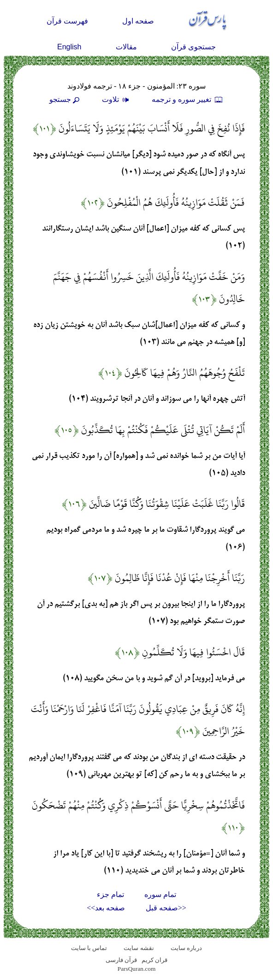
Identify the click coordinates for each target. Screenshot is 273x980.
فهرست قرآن (67, 21)
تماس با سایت (89, 948)
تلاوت (117, 99)
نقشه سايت (139, 948)
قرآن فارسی (121, 960)
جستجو (65, 99)
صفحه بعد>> (106, 908)
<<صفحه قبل (166, 908)
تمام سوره (160, 894)
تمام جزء (110, 894)
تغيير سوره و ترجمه (188, 99)
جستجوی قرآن (193, 47)
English (69, 47)
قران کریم (154, 960)
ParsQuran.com (137, 969)
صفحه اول (138, 21)
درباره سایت (186, 948)
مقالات (126, 47)
